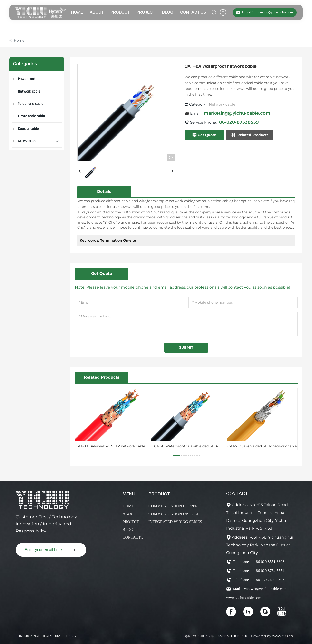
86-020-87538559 (239, 122)
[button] (176, 456)
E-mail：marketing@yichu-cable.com (267, 12)
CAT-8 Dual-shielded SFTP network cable (110, 446)
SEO (244, 636)
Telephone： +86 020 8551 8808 (258, 562)
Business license (228, 636)
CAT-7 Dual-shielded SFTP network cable (262, 446)
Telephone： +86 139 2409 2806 (258, 580)
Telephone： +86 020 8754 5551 (258, 571)
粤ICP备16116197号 (199, 636)
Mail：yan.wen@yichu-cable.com (259, 589)
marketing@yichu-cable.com (237, 113)
